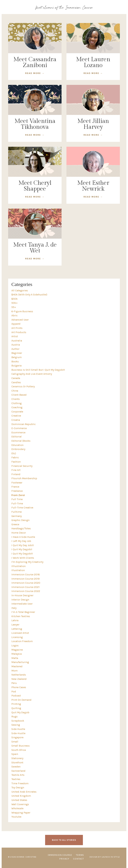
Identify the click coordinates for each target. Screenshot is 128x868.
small (15, 742)
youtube (16, 817)
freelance (17, 491)
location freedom (22, 641)
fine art (16, 470)
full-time (17, 503)
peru (14, 683)
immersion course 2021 (25, 587)
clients (16, 399)
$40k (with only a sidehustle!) (29, 295)
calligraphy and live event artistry (32, 374)
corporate (17, 412)
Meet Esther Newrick (93, 186)
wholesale (17, 808)
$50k (14, 299)
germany (17, 516)
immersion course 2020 (26, 583)
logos (15, 645)
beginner (17, 353)
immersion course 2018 (26, 574)
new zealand (19, 679)
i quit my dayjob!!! (22, 554)
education (17, 445)
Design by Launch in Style (105, 857)
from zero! (18, 495)
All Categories (20, 290)
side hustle (18, 729)
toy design (18, 787)
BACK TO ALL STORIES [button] (64, 840)
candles (16, 382)
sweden (16, 767)
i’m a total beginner (23, 612)
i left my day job (21, 541)
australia (17, 341)
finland (16, 474)
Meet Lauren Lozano (93, 62)
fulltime (17, 512)
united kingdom (21, 796)
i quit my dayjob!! (22, 549)
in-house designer (22, 595)
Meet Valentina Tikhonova (35, 124)
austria (16, 345)
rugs (14, 716)
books (15, 361)
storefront (17, 762)
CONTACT (78, 859)
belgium (17, 357)
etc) (14, 453)
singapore (17, 737)
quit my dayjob (20, 712)
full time (17, 499)
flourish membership (24, 478)
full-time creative (22, 508)
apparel (16, 324)
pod (14, 691)
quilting (16, 708)
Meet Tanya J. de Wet (35, 248)
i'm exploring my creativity (27, 562)
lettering (17, 629)
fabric (15, 457)
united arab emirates (24, 792)
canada (16, 378)
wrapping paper (21, 813)
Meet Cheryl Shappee (35, 186)
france (15, 487)
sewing (16, 725)
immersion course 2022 (26, 591)
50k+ (14, 303)
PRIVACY (64, 859)
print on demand (21, 700)
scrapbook (18, 721)
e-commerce (19, 428)
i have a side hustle (23, 537)
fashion (16, 462)
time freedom (20, 783)
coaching (17, 407)
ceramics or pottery (23, 386)
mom (14, 671)
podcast (16, 696)
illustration (18, 570)
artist (15, 336)
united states (19, 800)
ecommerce (18, 432)
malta (15, 658)
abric (14, 315)
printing (16, 704)
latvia (15, 620)
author (15, 349)
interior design (20, 600)
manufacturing (20, 662)
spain (15, 754)
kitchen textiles (21, 616)
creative (16, 416)
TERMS (80, 855)
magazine (17, 650)
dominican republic (24, 424)
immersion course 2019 (25, 579)
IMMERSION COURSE (60, 855)
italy (14, 608)
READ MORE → (35, 73)
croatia (16, 420)
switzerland (18, 771)
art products (19, 332)
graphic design (20, 520)
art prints (17, 328)
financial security (22, 466)
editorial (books (21, 441)
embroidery (18, 449)
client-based (19, 395)
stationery (17, 758)
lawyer (15, 625)
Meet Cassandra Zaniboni (35, 62)
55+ (14, 307)
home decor (19, 533)
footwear (17, 483)
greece (15, 524)
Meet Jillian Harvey (93, 124)
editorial (17, 437)
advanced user (20, 320)
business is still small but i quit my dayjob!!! (38, 370)
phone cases (19, 687)
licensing (17, 637)
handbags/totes (21, 528)
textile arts (18, 775)
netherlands (19, 675)
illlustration (18, 566)
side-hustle (18, 733)
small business (21, 746)
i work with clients (23, 558)
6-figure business (22, 311)
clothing (17, 403)
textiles (16, 779)
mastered (17, 666)
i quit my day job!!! (23, 545)
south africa (19, 750)
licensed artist (20, 633)
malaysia (17, 654)
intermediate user (22, 604)
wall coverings (20, 804)
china (15, 391)
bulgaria (16, 366)
